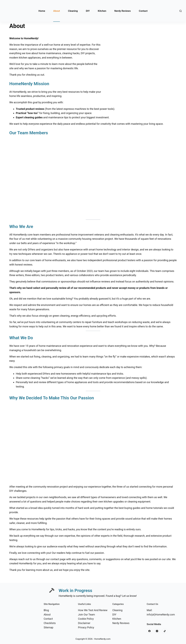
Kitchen (102, 11)
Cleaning (73, 11)
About (57, 11)
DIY (88, 11)
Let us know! (129, 596)
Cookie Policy (86, 619)
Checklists (50, 623)
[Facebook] (150, 631)
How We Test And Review (93, 610)
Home (42, 11)
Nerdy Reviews (123, 11)
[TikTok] (165, 631)
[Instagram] (157, 631)
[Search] (181, 11)
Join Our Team (87, 615)
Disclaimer (84, 623)
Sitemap (48, 627)
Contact (143, 11)
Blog (46, 610)
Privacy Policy (86, 627)
